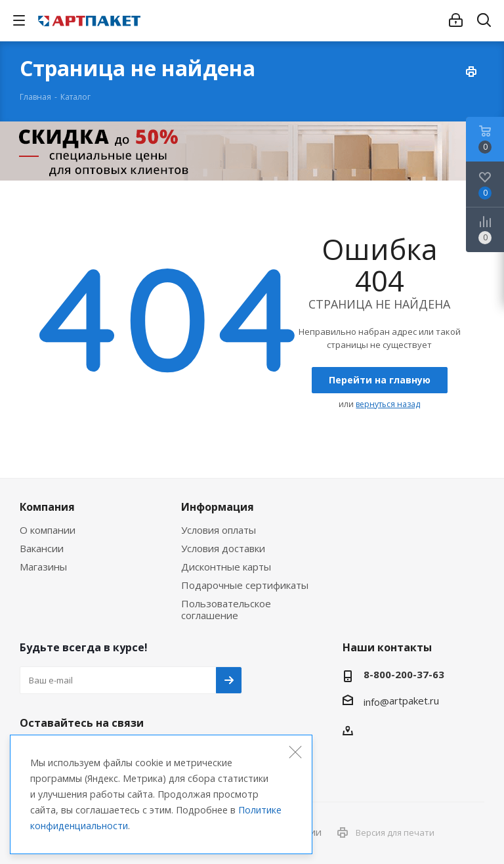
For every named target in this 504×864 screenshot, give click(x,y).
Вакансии (42, 548)
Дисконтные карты (226, 567)
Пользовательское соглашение (226, 609)
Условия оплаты (219, 530)
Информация (218, 507)
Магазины (43, 567)
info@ (376, 702)
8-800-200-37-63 (404, 674)
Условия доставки (223, 548)
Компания (47, 507)
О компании (48, 530)
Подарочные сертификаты (245, 585)
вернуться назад (388, 404)
